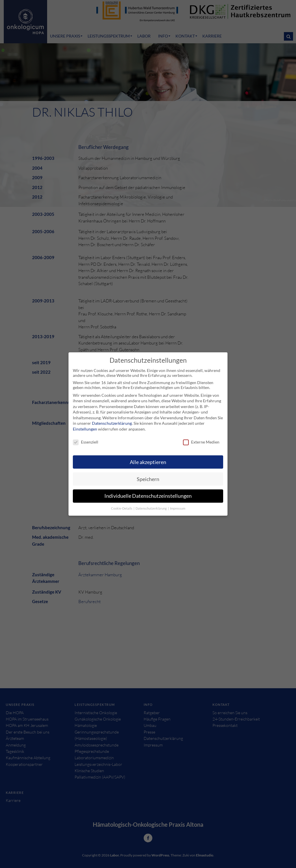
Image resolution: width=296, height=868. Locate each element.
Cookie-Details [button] (122, 504)
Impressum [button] (178, 504)
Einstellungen (85, 424)
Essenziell (86, 437)
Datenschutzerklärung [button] (151, 504)
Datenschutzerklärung (112, 419)
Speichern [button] (148, 474)
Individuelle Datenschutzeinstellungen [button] (148, 491)
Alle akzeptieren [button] (148, 457)
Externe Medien (201, 437)
